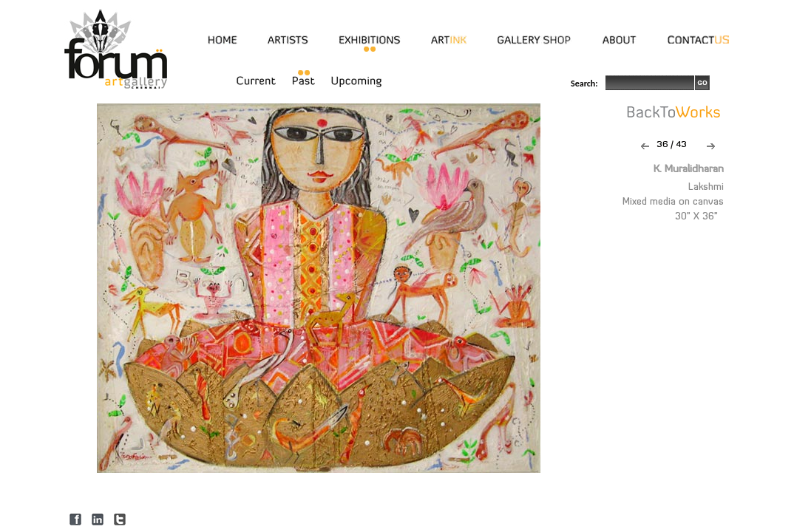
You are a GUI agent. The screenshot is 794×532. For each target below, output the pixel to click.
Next (711, 146)
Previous (645, 146)
